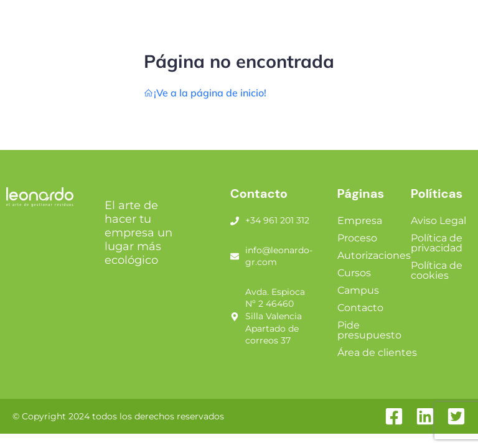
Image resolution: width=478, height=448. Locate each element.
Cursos (354, 273)
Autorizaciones (374, 255)
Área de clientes (377, 352)
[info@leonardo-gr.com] (235, 256)
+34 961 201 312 (277, 220)
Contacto (360, 308)
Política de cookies (437, 270)
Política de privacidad (437, 243)
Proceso (357, 238)
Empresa (360, 221)
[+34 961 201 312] (235, 221)
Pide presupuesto (369, 330)
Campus (358, 290)
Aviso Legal (438, 221)
